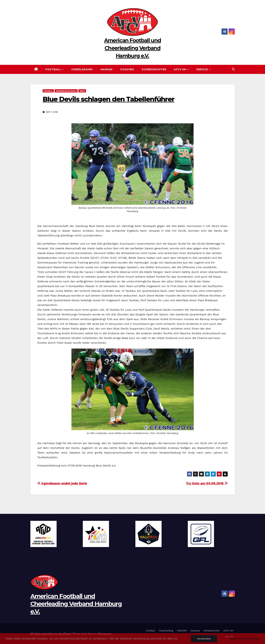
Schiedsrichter (154, 69)
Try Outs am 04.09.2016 (207, 483)
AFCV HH (180, 69)
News (82, 91)
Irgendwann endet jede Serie (62, 483)
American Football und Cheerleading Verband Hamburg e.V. (132, 48)
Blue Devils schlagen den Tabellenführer (109, 99)
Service (202, 69)
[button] (233, 69)
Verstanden (204, 639)
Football (54, 69)
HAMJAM (106, 69)
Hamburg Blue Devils (66, 91)
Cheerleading (82, 69)
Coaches (127, 69)
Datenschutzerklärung (245, 638)
